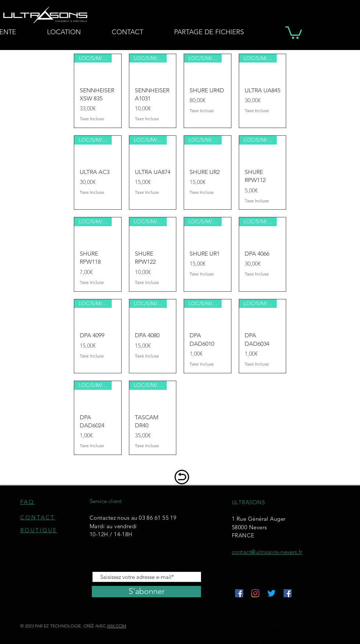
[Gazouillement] (271, 593)
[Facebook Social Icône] (239, 593)
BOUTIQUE (39, 530)
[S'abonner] (146, 592)
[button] (294, 32)
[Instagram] (255, 593)
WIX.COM (117, 626)
